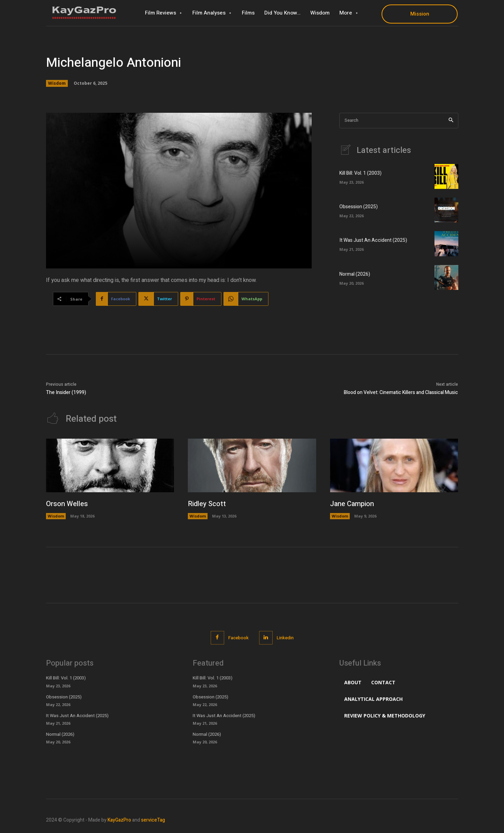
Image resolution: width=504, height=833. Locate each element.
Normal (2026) (355, 274)
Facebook (239, 638)
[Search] (451, 121)
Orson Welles (67, 504)
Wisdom (57, 83)
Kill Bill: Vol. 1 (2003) (360, 173)
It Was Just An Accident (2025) (373, 240)
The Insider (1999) (66, 392)
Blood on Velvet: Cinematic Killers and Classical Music (401, 392)
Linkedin (285, 638)
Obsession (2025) (359, 207)
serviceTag (153, 820)
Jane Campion (352, 504)
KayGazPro (119, 820)
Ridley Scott (207, 504)
